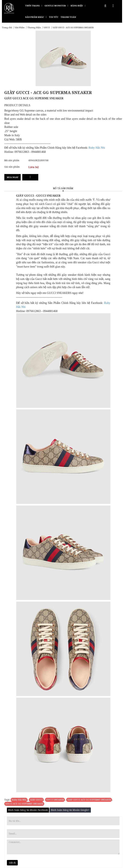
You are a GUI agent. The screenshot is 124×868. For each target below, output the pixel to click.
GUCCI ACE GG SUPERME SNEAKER (24, 804)
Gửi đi (12, 863)
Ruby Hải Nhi (97, 148)
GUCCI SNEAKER (55, 800)
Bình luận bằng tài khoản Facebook (28, 810)
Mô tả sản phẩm (63, 188)
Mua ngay (12, 177)
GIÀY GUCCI (36, 800)
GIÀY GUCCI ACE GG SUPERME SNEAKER (89, 800)
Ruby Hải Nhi (19, 800)
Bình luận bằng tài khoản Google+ (70, 810)
